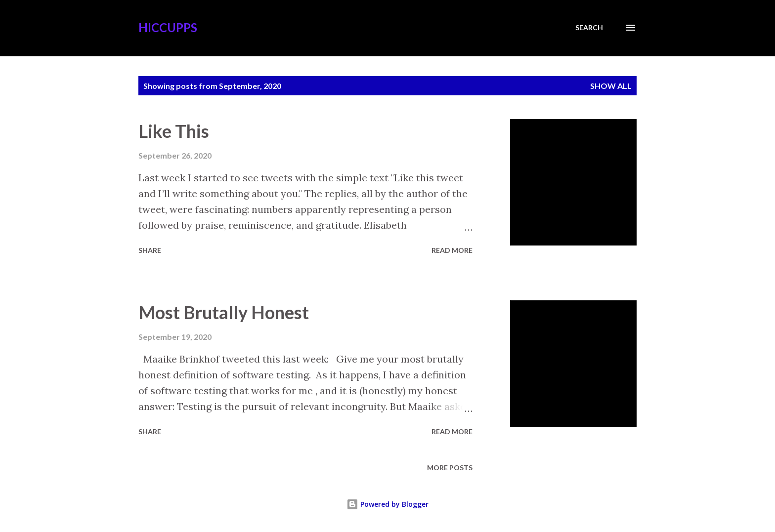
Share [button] (150, 250)
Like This (174, 131)
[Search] (589, 28)
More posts (450, 468)
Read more (452, 250)
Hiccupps (168, 27)
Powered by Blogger (387, 504)
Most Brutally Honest (224, 312)
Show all (611, 86)
